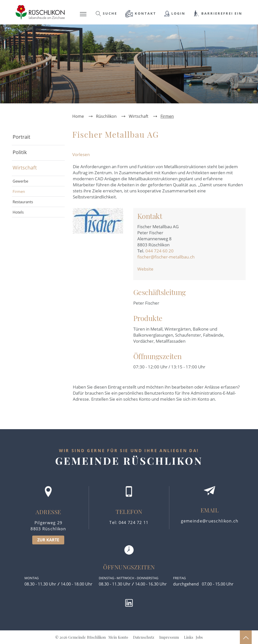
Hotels (18, 212)
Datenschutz (144, 637)
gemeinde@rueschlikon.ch (210, 521)
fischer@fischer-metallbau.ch (166, 257)
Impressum (169, 637)
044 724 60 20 (159, 251)
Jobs (199, 637)
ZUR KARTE (48, 540)
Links (189, 637)
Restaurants (23, 202)
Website (148, 269)
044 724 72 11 (134, 522)
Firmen (30, 191)
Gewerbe (20, 181)
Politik (20, 152)
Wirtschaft (25, 168)
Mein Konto (118, 637)
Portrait (21, 137)
